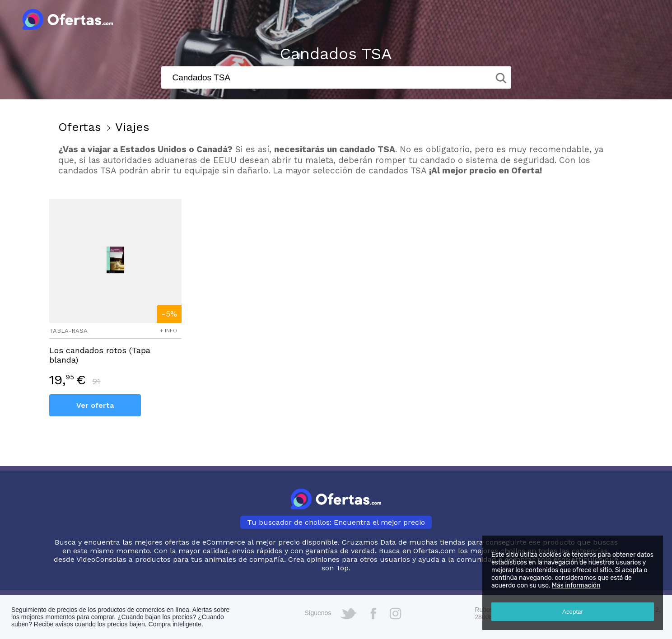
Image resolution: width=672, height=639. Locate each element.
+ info (168, 331)
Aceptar (573, 612)
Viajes (132, 127)
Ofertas (80, 127)
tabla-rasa (68, 331)
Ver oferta (95, 405)
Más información (576, 585)
